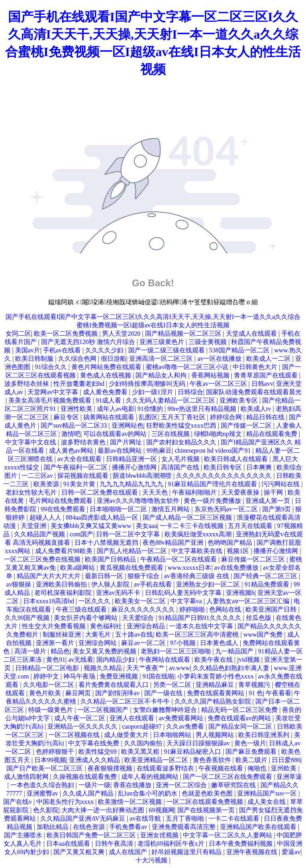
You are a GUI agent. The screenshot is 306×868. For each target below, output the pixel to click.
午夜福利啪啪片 (195, 492)
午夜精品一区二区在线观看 (179, 559)
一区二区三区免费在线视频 (43, 559)
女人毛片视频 (181, 459)
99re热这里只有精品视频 (202, 409)
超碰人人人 (46, 517)
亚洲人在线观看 (133, 718)
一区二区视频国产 (104, 710)
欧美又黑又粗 (141, 752)
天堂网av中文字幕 (54, 392)
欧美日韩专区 (224, 467)
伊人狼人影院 (111, 584)
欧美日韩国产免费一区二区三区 (92, 835)
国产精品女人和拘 (162, 375)
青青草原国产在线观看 (267, 375)
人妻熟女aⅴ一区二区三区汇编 (249, 601)
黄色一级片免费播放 (213, 501)
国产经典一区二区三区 (266, 576)
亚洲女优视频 (160, 835)
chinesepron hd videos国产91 (213, 451)
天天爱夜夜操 (241, 492)
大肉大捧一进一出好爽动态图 (104, 810)
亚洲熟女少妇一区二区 (209, 584)
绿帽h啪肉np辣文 (219, 434)
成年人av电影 (116, 409)
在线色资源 (90, 827)
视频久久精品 (104, 668)
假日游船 (114, 359)
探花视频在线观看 (84, 476)
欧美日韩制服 (35, 359)
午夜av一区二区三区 (219, 384)
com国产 (82, 534)
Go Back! (153, 283)
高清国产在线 (181, 467)
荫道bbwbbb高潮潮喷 (143, 476)
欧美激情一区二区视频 (131, 802)
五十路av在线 (134, 634)
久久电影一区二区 (49, 685)
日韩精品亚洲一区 (132, 459)
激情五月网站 (171, 509)
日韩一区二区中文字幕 (129, 534)
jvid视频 (249, 660)
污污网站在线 (281, 484)
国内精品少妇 (116, 660)
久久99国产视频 (28, 618)
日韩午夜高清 (115, 844)
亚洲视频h (240, 593)
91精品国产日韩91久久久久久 (201, 618)
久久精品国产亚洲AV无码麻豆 (83, 818)
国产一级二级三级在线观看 (167, 350)
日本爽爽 (260, 467)
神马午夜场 (80, 676)
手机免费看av (129, 827)
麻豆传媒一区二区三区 (254, 559)
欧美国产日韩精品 (111, 559)
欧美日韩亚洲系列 (265, 735)
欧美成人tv (257, 409)
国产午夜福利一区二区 (76, 467)
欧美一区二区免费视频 (67, 333)
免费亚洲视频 (120, 676)
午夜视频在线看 (222, 768)
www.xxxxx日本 (190, 568)
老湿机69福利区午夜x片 (172, 844)
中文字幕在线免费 (94, 743)
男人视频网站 (216, 735)
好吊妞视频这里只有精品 (187, 852)
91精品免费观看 (268, 584)
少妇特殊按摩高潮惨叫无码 (148, 384)
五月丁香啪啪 (186, 818)
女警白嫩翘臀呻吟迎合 (166, 710)
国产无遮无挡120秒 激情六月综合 (89, 342)
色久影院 (46, 810)
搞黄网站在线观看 (110, 417)
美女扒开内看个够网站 (86, 618)
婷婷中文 (47, 676)
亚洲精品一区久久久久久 (83, 726)
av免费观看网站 (181, 718)
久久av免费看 (186, 726)
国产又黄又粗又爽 (80, 852)
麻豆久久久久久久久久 (144, 609)
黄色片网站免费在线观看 (107, 367)
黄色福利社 (107, 626)
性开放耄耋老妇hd (80, 384)
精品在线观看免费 (273, 434)
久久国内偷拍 (144, 743)
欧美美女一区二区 (141, 601)
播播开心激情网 (135, 467)
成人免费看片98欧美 (65, 551)
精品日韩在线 (266, 417)
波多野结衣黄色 (84, 442)
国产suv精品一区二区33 (75, 425)
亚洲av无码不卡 (119, 593)
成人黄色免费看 (106, 392)
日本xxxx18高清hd (49, 601)
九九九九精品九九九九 (132, 484)
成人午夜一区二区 (80, 718)
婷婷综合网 (227, 417)
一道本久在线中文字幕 (202, 626)
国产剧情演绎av (118, 693)
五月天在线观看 (251, 526)
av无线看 (81, 660)
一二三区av (38, 476)
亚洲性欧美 (77, 409)
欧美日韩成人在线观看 (237, 459)
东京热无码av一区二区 (227, 509)
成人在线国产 (129, 852)
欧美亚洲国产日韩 (272, 609)
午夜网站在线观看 (165, 660)
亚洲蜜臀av (43, 793)
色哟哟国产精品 (231, 542)
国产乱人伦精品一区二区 (133, 551)
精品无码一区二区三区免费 (240, 710)
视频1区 (239, 551)
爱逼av (291, 852)
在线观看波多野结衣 (166, 768)
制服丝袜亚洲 (63, 634)
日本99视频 (50, 760)
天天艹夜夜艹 (146, 668)
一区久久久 (95, 601)
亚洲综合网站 (98, 643)
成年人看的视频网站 (151, 777)
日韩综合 (190, 392)
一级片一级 (94, 785)
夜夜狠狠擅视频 (111, 768)
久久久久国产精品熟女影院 (214, 701)
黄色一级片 (250, 743)
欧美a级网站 (78, 568)
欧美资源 (47, 484)
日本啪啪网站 (173, 735)
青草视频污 (255, 685)
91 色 (256, 693)
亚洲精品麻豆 (216, 685)
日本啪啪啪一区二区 (119, 509)
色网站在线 (226, 609)
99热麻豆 (159, 451)
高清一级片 (31, 651)
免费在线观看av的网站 (240, 718)
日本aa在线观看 (69, 844)
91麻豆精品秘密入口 (193, 752)
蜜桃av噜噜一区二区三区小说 (188, 367)
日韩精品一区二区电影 (48, 668)
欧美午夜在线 (214, 660)
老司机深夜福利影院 (64, 593)
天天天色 (156, 492)
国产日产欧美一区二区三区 (45, 768)
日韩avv (262, 384)
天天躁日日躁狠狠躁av (199, 743)
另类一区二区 (173, 685)
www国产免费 (264, 634)
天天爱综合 (139, 618)
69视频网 (162, 810)
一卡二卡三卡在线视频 (192, 526)
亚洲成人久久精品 (95, 760)
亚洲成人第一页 (269, 501)
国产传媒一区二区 (247, 425)
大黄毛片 (99, 634)
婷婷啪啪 (193, 609)
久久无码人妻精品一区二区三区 (171, 400)
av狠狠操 (19, 584)
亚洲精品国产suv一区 (268, 793)
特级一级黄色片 (51, 710)
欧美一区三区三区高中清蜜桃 (198, 634)
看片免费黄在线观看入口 (114, 685)
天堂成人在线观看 (252, 333)
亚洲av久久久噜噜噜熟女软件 (139, 501)
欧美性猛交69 (98, 752)
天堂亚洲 (34, 526)
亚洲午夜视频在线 (253, 852)
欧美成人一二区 (269, 359)
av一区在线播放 (220, 359)
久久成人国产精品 (89, 793)
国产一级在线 (164, 693)
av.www (179, 668)
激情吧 (71, 434)
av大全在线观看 (80, 459)
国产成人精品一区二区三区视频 (188, 517)
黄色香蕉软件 (213, 760)
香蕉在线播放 (133, 785)
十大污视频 (152, 860)
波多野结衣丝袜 (27, 384)
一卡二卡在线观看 (235, 818)
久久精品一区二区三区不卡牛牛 (126, 701)
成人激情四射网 (27, 777)
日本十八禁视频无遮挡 (107, 542)
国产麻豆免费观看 (252, 752)
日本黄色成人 (220, 643)
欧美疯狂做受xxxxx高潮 (199, 534)
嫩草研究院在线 (234, 785)
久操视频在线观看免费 (86, 777)
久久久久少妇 (105, 350)
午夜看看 (279, 693)
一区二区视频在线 (75, 735)
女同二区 (18, 333)
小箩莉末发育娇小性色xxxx (216, 676)
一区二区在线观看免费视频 (206, 802)
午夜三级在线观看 (82, 609)
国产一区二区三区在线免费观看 (228, 777)
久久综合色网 (78, 359)
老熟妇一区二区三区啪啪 (177, 651)
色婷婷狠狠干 (56, 752)
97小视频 (184, 643)
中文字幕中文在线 (31, 442)
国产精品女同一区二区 (241, 726)
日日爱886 (286, 760)
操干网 (274, 492)
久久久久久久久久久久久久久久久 (225, 476)
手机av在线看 (63, 350)
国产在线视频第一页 (207, 810)
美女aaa (146, 526)
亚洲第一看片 (56, 643)
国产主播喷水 (24, 835)
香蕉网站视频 (211, 375)
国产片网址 (127, 442)
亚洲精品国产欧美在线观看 (259, 827)
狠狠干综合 (144, 576)
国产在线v (18, 802)
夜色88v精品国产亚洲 (174, 542)
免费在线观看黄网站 (216, 693)
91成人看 (109, 400)
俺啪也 (258, 768)
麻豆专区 (67, 417)
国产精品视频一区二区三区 (184, 333)
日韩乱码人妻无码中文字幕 (184, 593)
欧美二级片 (252, 760)
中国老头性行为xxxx (66, 802)
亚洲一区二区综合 (182, 785)
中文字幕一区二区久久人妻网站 (228, 835)
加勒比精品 (53, 827)
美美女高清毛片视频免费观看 (51, 400)
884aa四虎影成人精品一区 (103, 517)
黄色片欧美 (46, 693)
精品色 (60, 651)
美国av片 (28, 350)
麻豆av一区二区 (144, 643)
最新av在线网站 (121, 451)
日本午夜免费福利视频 (241, 844)
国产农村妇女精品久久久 (182, 442)
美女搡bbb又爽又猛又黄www (92, 526)
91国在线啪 (158, 676)
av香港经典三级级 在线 (197, 576)
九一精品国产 (235, 651)
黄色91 (56, 660)
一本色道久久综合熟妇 (43, 785)
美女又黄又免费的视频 (105, 651)
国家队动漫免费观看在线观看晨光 (254, 392)
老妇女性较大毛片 (32, 492)
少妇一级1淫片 (153, 392)
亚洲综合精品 (147, 626)
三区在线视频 (171, 434)
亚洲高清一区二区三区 (162, 359)
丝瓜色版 (259, 618)
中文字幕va (187, 601)
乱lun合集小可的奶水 (148, 793)
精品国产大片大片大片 (49, 576)
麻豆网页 (79, 693)
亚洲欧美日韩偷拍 (62, 584)
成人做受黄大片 (127, 735)
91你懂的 (151, 409)
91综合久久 (52, 367)
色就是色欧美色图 (208, 793)
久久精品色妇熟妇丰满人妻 (232, 668)
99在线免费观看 (64, 509)
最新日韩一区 (105, 576)
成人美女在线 (267, 802)
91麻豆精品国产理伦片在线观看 (213, 484)
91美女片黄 (80, 484)
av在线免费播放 (237, 568)
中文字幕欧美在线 (198, 551)
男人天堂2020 (122, 333)
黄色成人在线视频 (106, 375)
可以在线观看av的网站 (116, 434)
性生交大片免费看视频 (55, 626)
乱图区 (148, 417)
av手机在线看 (154, 584)
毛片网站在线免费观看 (61, 501)
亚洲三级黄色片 (163, 342)
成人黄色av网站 (72, 451)
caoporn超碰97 (143, 726)
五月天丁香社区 (184, 417)
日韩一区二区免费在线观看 (100, 492)
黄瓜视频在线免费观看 (132, 568)
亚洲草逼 (289, 777)
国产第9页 (277, 509)
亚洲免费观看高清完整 (184, 827)
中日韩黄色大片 (256, 367)
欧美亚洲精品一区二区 (157, 760)
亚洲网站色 (127, 425)
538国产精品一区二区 (240, 350)
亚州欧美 (284, 768)
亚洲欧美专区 (239, 400)
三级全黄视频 (208, 342)
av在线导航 (146, 818)
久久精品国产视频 (40, 534)
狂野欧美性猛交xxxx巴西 (182, 425)
